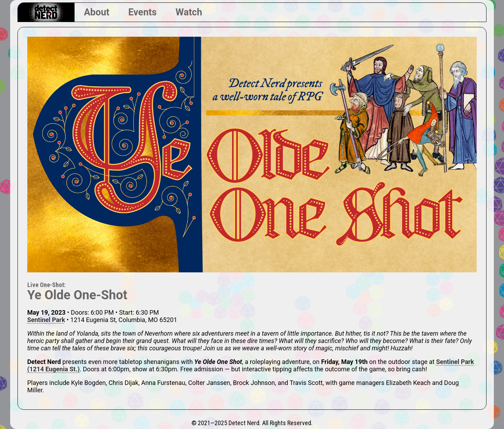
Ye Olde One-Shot (77, 295)
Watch (189, 12)
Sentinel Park (46, 320)
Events (142, 12)
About (97, 12)
